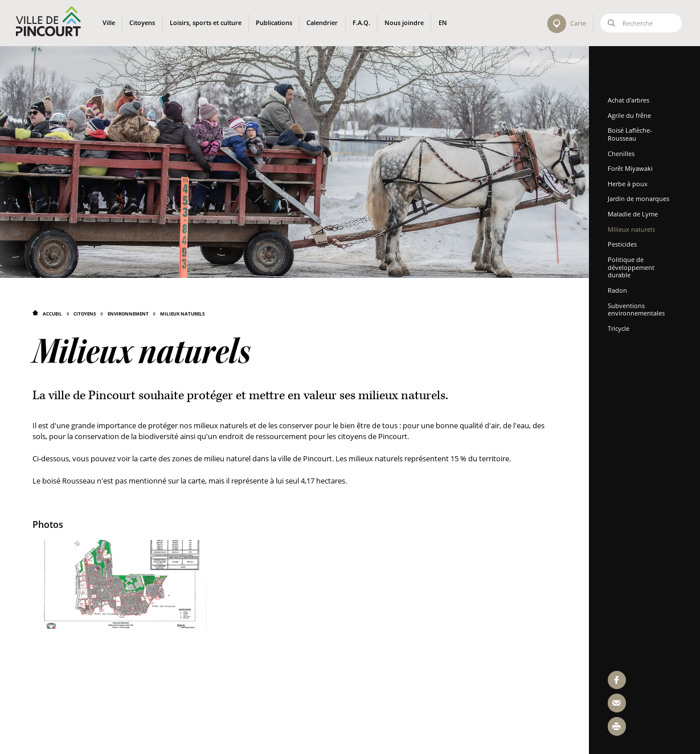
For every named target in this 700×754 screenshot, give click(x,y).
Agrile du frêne (631, 115)
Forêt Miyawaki (631, 168)
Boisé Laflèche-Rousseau (631, 134)
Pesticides (623, 244)
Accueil (52, 314)
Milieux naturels (182, 314)
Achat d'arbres (630, 100)
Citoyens (85, 314)
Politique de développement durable (632, 267)
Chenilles (622, 153)
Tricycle (620, 328)
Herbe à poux (629, 184)
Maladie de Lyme (634, 214)
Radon (619, 290)
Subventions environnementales (637, 310)
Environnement (128, 314)
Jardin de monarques (640, 198)
